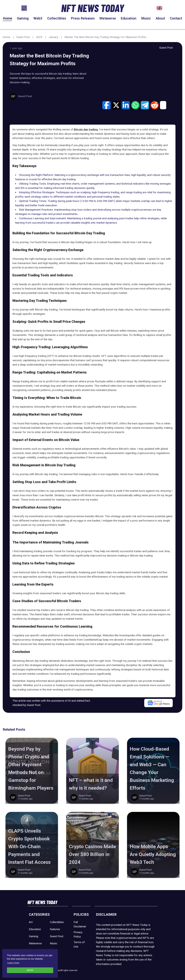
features (55, 929)
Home (8, 18)
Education (128, 18)
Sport (53, 950)
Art (31, 922)
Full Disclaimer (80, 924)
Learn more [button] (13, 963)
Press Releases (83, 18)
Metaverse (108, 18)
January (53, 37)
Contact (176, 18)
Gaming (23, 18)
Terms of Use (79, 944)
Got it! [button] (30, 970)
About (160, 18)
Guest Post (23, 37)
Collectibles (57, 18)
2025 (39, 37)
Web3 (38, 18)
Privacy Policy (78, 934)
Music (146, 18)
